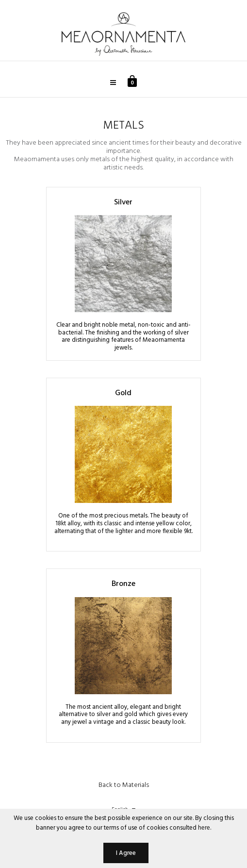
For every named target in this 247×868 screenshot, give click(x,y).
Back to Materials (124, 785)
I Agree (126, 853)
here (204, 828)
